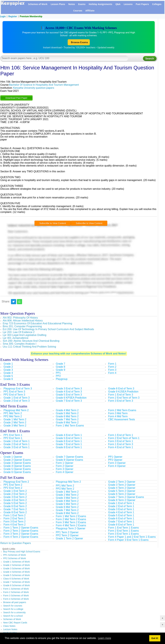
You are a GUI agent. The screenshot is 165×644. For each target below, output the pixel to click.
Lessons (128, 4)
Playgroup (62, 379)
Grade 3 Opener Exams (17, 463)
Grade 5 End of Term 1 (69, 439)
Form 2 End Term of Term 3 (124, 398)
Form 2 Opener (65, 466)
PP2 (58, 376)
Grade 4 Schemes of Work (17, 572)
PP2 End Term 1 (13, 439)
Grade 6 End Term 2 (15, 507)
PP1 (58, 373)
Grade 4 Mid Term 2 (67, 411)
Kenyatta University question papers (34, 88)
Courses (78, 11)
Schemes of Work (38, 4)
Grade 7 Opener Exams (70, 457)
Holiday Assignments (100, 4)
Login (3, 16)
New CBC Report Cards (15, 623)
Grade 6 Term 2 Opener (122, 494)
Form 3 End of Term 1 (121, 442)
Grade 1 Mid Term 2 (15, 420)
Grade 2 (8, 367)
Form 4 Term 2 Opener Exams (21, 537)
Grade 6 (8, 379)
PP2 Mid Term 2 (13, 417)
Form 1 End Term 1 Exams (123, 528)
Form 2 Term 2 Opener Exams (21, 531)
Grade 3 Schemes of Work (17, 569)
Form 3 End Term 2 (15, 522)
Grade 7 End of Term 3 (69, 401)
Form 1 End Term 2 (15, 516)
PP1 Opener (115, 457)
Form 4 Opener (65, 473)
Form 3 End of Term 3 (121, 401)
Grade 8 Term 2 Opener (122, 501)
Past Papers (142, 4)
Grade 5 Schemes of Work (17, 576)
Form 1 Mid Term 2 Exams (71, 517)
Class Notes (9, 626)
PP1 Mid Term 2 (13, 414)
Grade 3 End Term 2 (15, 498)
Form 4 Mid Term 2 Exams (71, 526)
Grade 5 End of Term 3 (69, 395)
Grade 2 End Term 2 (15, 494)
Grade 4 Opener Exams (17, 466)
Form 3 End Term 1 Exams (123, 534)
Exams (82, 4)
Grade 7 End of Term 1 (69, 445)
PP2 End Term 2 (13, 488)
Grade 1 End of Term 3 (17, 398)
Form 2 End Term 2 (15, 519)
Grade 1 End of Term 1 (17, 442)
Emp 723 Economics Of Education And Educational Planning (37, 324)
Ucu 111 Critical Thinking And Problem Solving (29, 347)
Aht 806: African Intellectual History (23, 321)
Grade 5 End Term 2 (15, 504)
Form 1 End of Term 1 (121, 436)
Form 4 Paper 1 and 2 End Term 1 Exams (132, 537)
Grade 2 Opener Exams (17, 460)
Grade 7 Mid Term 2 (67, 420)
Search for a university (14, 613)
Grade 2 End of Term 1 (17, 445)
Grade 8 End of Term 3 (121, 389)
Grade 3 (8, 370)
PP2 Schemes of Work (15, 559)
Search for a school (13, 616)
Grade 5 (8, 376)
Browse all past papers (15, 603)
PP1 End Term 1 (13, 436)
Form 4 (112, 373)
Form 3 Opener (65, 470)
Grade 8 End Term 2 (15, 513)
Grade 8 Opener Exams (70, 460)
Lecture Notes (10, 630)
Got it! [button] (155, 638)
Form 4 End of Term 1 (121, 448)
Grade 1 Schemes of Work (17, 562)
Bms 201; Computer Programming (22, 327)
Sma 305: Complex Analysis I (19, 344)
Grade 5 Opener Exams (17, 470)
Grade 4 (8, 373)
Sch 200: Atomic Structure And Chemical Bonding (31, 341)
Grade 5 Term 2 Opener (122, 491)
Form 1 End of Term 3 (121, 395)
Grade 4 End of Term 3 (69, 392)
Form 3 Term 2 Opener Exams (21, 534)
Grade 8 (61, 367)
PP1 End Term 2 (13, 485)
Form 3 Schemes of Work (16, 596)
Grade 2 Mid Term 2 (15, 423)
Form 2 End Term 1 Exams (123, 531)
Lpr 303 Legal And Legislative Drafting (24, 336)
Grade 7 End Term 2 (15, 510)
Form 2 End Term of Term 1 (124, 439)
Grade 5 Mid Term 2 (67, 414)
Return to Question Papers (16, 544)
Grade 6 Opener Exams (17, 473)
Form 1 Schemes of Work (16, 589)
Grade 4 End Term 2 (15, 501)
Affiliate (90, 11)
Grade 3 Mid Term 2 (15, 426)
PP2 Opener (115, 460)
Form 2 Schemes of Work (16, 593)
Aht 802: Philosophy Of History (20, 318)
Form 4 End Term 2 (15, 525)
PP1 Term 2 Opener (67, 533)
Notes (72, 4)
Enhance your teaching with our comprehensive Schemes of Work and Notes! (79, 354)
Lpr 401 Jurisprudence (16, 338)
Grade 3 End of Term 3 (69, 389)
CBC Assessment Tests (121, 420)
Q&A (118, 4)
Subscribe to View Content (53, 224)
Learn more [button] (104, 638)
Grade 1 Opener (13, 457)
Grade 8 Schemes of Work (17, 586)
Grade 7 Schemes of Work (17, 582)
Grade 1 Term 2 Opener (70, 539)
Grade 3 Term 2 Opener (122, 485)
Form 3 (112, 370)
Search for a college (13, 610)
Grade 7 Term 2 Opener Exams (126, 498)
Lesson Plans (58, 4)
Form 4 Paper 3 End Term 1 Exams (128, 540)
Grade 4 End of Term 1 (69, 436)
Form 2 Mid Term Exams (122, 411)
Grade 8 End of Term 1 (69, 448)
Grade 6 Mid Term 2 (67, 417)
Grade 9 (61, 370)
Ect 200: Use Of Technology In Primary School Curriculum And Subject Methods (48, 330)
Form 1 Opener (65, 463)
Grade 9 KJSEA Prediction (123, 392)
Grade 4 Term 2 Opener (122, 488)
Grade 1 (8, 364)
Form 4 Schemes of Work (16, 599)
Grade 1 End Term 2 (15, 491)
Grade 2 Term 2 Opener (122, 482)
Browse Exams (79, 43)
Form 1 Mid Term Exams (70, 426)
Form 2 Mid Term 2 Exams (71, 520)
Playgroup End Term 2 (16, 482)
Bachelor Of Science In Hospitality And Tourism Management (44, 85)
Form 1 (112, 364)
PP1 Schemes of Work (15, 555)
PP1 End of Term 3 (14, 392)
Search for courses (13, 606)
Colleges (157, 4)
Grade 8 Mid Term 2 (67, 423)
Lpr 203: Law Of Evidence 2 (19, 333)
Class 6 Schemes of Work (16, 579)
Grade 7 (61, 364)
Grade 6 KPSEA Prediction (71, 398)
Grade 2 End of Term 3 (17, 401)
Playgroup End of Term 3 (18, 389)
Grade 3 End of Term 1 (17, 448)
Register (13, 16)
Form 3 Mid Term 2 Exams (71, 523)
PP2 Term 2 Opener (67, 536)
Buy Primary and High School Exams (22, 552)
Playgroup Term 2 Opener (71, 529)
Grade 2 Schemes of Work (17, 566)
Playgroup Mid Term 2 (16, 411)
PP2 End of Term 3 (14, 395)
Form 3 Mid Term (118, 414)
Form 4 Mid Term (118, 417)
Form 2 (112, 367)
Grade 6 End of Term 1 (69, 442)
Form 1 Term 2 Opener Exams (21, 528)
